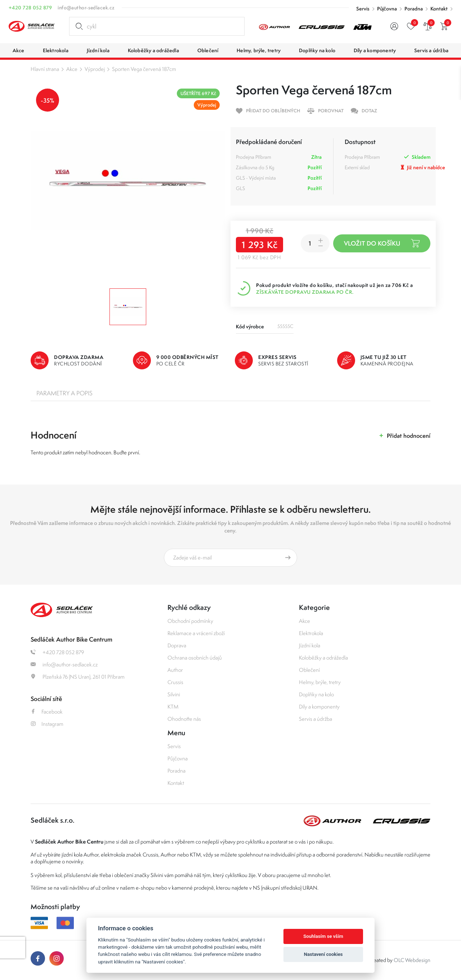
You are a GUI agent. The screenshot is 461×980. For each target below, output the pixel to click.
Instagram (47, 724)
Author (175, 670)
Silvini (174, 694)
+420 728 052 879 (30, 8)
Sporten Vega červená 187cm (144, 69)
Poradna (414, 9)
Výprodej (95, 69)
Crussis (175, 682)
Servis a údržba (315, 719)
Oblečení (309, 670)
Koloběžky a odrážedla (323, 658)
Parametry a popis (64, 393)
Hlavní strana (45, 69)
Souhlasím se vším (323, 936)
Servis (363, 9)
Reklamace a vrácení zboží (196, 633)
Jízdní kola (310, 645)
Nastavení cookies (323, 954)
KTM (173, 707)
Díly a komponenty (319, 707)
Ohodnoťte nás (184, 719)
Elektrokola (311, 633)
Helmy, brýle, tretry (320, 682)
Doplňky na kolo (316, 694)
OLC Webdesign (412, 960)
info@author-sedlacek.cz (86, 8)
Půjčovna (387, 9)
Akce (72, 69)
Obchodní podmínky (190, 621)
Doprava (177, 645)
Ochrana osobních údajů (195, 658)
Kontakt (439, 9)
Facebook (47, 712)
